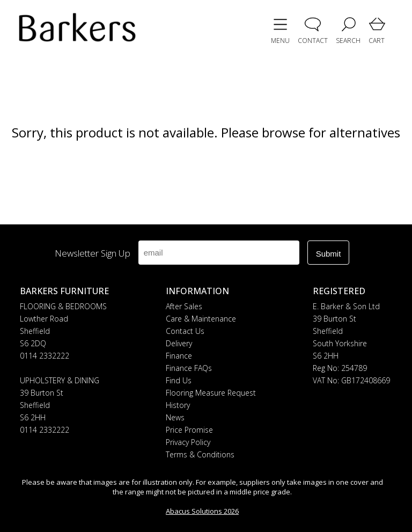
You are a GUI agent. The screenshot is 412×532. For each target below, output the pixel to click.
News (175, 417)
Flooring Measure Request (211, 393)
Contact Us (185, 331)
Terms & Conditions (200, 454)
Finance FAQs (189, 368)
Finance (179, 356)
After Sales (184, 306)
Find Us (179, 380)
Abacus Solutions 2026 (202, 511)
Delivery (179, 343)
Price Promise (189, 430)
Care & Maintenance (201, 319)
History (178, 405)
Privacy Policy (188, 442)
